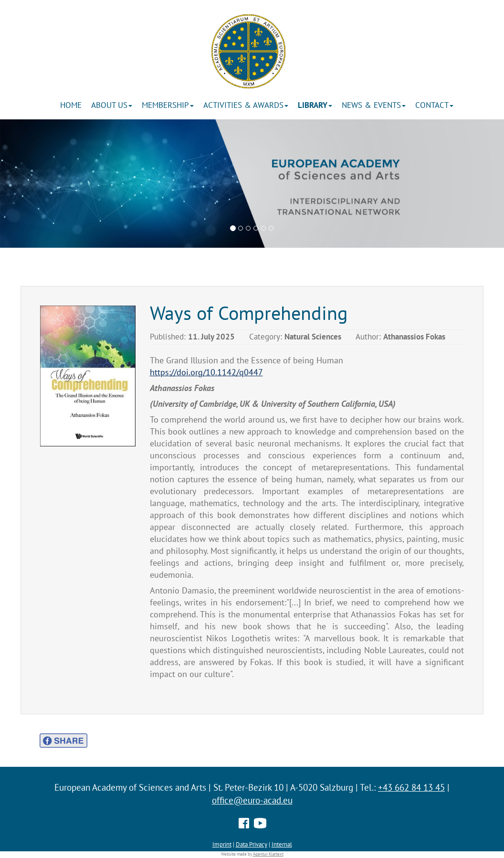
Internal (282, 844)
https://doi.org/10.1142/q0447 (206, 372)
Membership (168, 105)
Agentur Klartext (268, 854)
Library (315, 105)
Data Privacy (252, 844)
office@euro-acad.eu (252, 800)
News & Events (374, 105)
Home (71, 105)
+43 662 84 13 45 (411, 787)
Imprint (222, 844)
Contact (434, 105)
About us (112, 105)
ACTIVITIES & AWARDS (246, 105)
